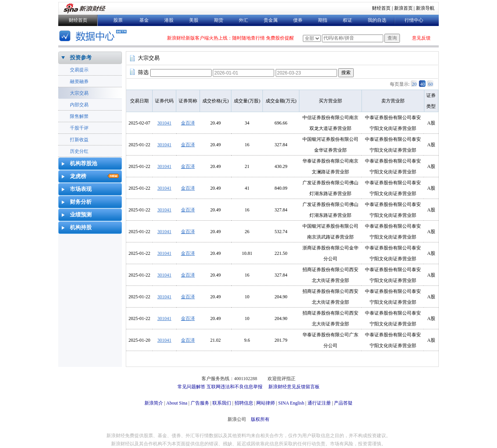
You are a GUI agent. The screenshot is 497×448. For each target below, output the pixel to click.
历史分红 (79, 151)
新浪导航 (425, 8)
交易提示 (79, 70)
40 (422, 84)
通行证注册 (319, 403)
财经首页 (381, 8)
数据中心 (94, 37)
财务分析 (81, 202)
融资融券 (79, 81)
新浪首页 (403, 8)
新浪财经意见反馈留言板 (294, 387)
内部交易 (79, 105)
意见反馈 (421, 38)
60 (431, 84)
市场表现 (81, 189)
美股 (194, 20)
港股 (169, 20)
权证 (348, 20)
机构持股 (81, 227)
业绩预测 (81, 215)
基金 (144, 20)
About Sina (177, 403)
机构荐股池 (83, 163)
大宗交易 (79, 93)
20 (414, 84)
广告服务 (200, 403)
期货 (219, 20)
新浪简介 (154, 403)
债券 (298, 20)
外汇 (243, 20)
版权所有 (260, 419)
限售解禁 (79, 116)
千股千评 (79, 128)
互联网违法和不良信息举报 (235, 387)
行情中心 (414, 20)
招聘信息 (244, 403)
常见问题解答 (191, 387)
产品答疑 (343, 403)
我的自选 (377, 20)
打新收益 (79, 140)
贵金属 (271, 20)
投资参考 (81, 58)
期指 (323, 20)
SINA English (291, 403)
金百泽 (188, 123)
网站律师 (266, 403)
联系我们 (222, 403)
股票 (118, 20)
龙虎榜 (78, 176)
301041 (164, 123)
